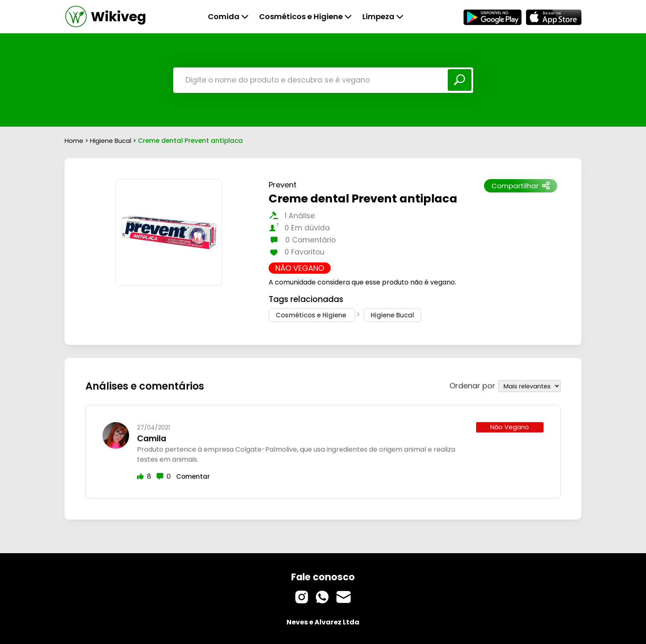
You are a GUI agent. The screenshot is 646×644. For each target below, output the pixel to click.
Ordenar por (472, 384)
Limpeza (383, 16)
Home (74, 141)
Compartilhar (521, 186)
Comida (228, 16)
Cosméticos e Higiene (306, 16)
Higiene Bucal (111, 141)
